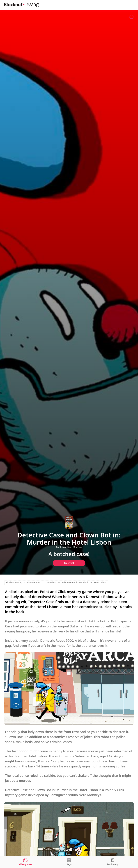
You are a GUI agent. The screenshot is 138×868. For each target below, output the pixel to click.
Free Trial (69, 563)
